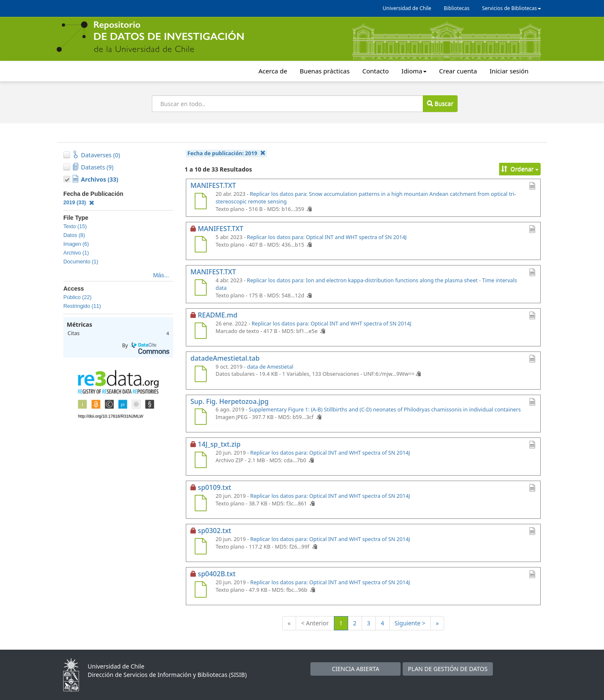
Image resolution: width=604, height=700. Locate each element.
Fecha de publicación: (226, 153)
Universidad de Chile (407, 8)
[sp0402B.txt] (200, 591)
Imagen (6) (76, 244)
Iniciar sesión (509, 71)
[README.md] (200, 332)
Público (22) (77, 297)
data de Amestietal (270, 367)
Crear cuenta (458, 71)
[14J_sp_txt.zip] (200, 461)
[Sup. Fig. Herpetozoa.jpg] (200, 418)
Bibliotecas (457, 8)
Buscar (440, 103)
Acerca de (273, 71)
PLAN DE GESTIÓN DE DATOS (448, 669)
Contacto (376, 71)
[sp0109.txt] (200, 504)
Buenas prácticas (325, 71)
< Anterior (315, 623)
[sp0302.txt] (200, 547)
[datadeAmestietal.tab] (200, 375)
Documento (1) (81, 262)
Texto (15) (75, 226)
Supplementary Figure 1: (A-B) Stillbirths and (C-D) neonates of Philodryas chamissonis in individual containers (385, 410)
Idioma (414, 71)
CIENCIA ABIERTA (355, 669)
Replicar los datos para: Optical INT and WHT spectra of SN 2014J (327, 237)
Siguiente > (410, 623)
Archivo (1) (76, 253)
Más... (161, 275)
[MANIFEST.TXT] (200, 202)
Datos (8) (74, 235)
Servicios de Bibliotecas (512, 8)
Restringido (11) (82, 306)
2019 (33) (79, 203)
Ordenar (520, 169)
